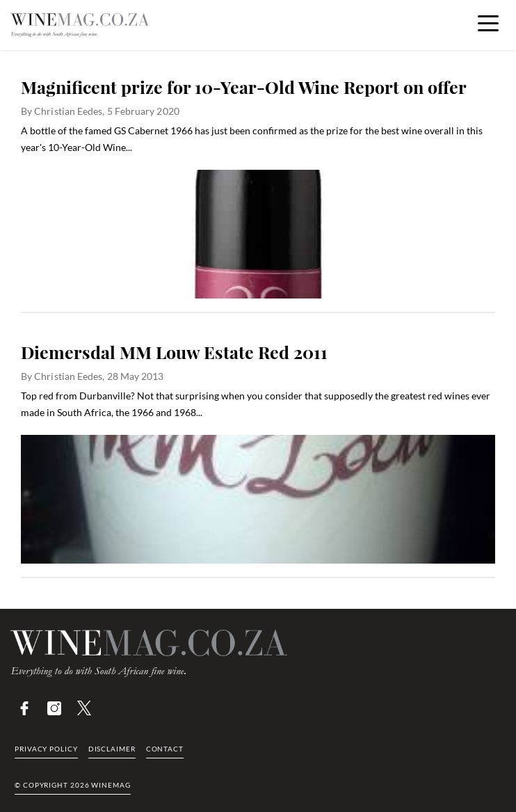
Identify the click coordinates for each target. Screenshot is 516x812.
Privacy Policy (46, 749)
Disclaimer (112, 749)
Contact (165, 749)
